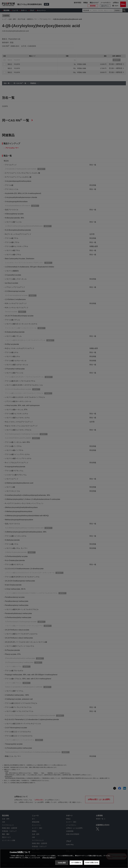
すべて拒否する (76, 863)
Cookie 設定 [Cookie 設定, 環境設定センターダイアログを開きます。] (62, 863)
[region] (64, 858)
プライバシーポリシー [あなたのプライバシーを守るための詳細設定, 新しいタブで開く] (49, 858)
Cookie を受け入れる (92, 863)
